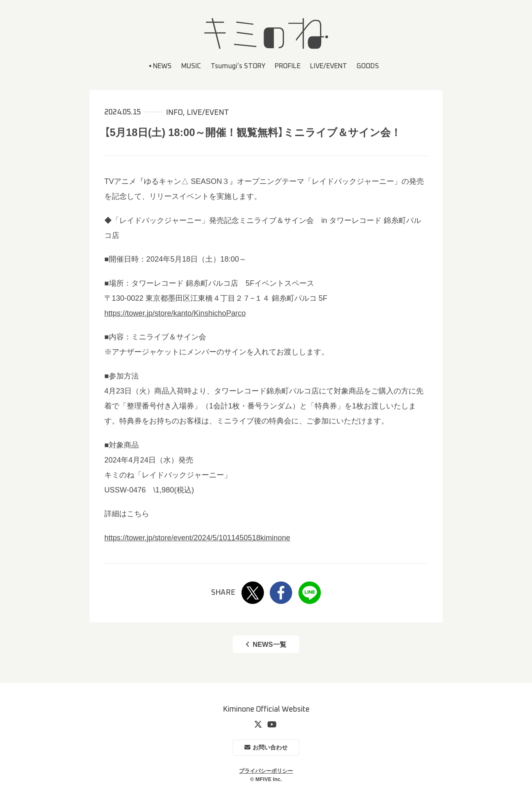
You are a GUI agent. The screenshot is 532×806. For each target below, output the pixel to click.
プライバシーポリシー (266, 771)
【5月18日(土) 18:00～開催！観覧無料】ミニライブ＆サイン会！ (253, 132)
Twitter (253, 593)
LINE (310, 593)
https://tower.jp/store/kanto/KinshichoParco (175, 313)
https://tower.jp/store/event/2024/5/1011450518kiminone (197, 538)
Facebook (281, 593)
